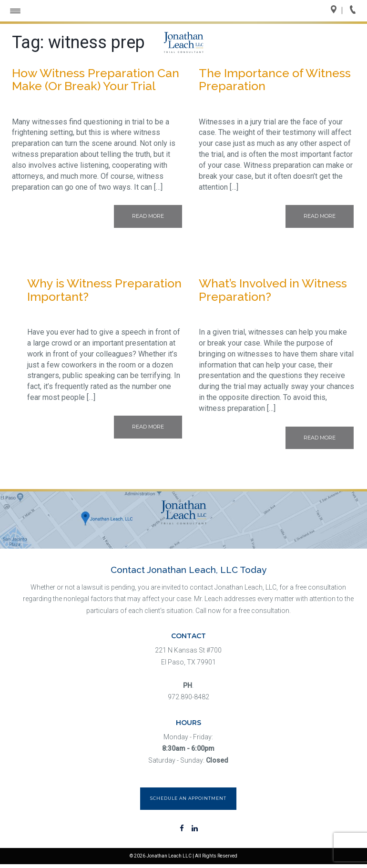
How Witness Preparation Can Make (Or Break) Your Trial (96, 80)
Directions (336, 10)
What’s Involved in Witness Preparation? (273, 290)
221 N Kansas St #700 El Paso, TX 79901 (188, 656)
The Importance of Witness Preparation (275, 80)
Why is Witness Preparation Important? (104, 290)
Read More (148, 216)
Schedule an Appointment (188, 798)
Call (356, 10)
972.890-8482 (189, 697)
